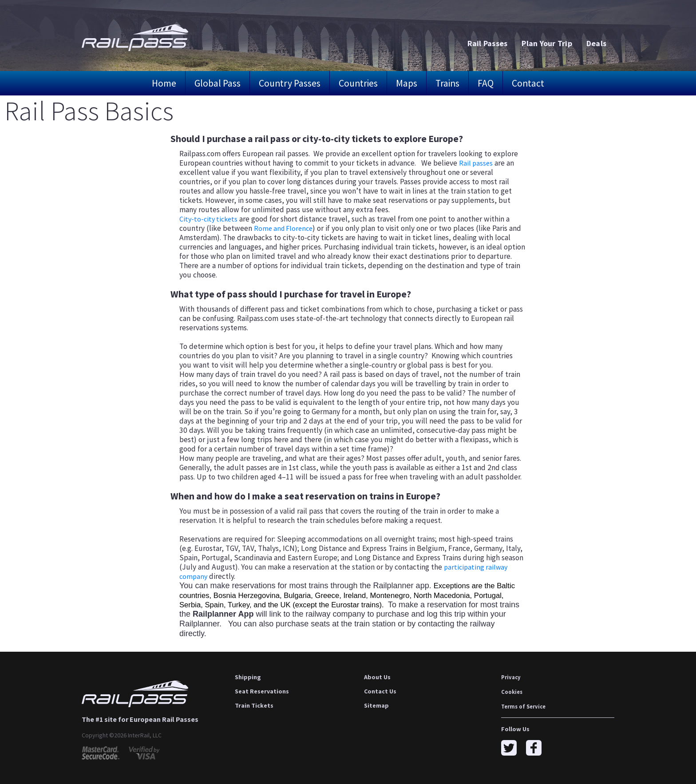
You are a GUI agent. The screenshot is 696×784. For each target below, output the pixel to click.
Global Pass (217, 83)
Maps (407, 83)
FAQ (486, 83)
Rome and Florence (285, 228)
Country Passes (290, 83)
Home (164, 83)
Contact (528, 83)
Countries (358, 83)
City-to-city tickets (210, 219)
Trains (447, 83)
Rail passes (477, 163)
